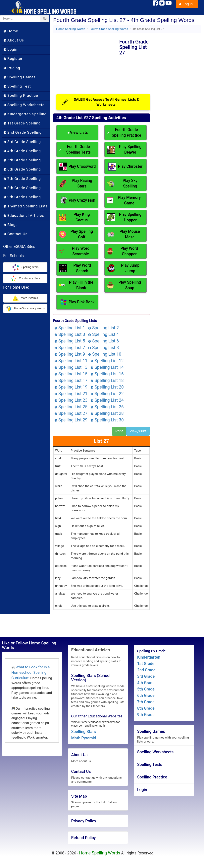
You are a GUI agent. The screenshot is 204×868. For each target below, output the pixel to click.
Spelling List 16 (107, 374)
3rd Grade (146, 676)
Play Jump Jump (123, 268)
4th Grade (146, 683)
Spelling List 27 (71, 413)
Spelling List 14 (107, 367)
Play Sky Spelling (122, 183)
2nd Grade (146, 670)
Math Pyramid (84, 738)
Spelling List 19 (71, 387)
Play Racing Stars (76, 183)
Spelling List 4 (103, 334)
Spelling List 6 (103, 341)
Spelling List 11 (71, 361)
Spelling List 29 (71, 420)
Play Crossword (77, 167)
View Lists (77, 133)
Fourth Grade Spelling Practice (124, 133)
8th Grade (146, 708)
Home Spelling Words (71, 29)
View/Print (138, 431)
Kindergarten (149, 657)
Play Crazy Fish (77, 200)
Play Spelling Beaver (124, 149)
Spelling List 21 (71, 394)
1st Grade (146, 664)
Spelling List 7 (70, 348)
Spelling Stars (83, 732)
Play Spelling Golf (76, 234)
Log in (187, 4)
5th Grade (146, 689)
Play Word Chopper (123, 251)
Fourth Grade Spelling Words (109, 29)
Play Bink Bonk (77, 302)
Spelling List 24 (107, 400)
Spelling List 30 (107, 420)
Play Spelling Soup (124, 285)
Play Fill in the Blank (76, 285)
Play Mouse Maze (123, 234)
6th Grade (146, 695)
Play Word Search (75, 268)
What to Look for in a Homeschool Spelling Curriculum (31, 672)
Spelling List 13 (71, 367)
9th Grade (146, 715)
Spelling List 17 (71, 380)
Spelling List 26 (107, 407)
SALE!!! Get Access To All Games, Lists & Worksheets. (101, 102)
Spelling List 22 (107, 394)
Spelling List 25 (71, 407)
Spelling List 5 (70, 341)
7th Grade (146, 702)
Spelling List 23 (71, 400)
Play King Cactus (74, 217)
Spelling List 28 (107, 413)
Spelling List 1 (70, 328)
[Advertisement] (86, 60)
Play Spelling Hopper (124, 217)
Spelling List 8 (103, 348)
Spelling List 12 (107, 361)
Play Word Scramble (74, 251)
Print (119, 431)
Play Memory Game (124, 200)
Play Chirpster (125, 167)
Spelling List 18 (107, 380)
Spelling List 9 (70, 354)
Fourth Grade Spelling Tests (75, 149)
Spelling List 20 (107, 387)
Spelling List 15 (71, 374)
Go (45, 19)
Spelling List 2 (103, 328)
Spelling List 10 (105, 354)
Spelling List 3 (70, 334)
